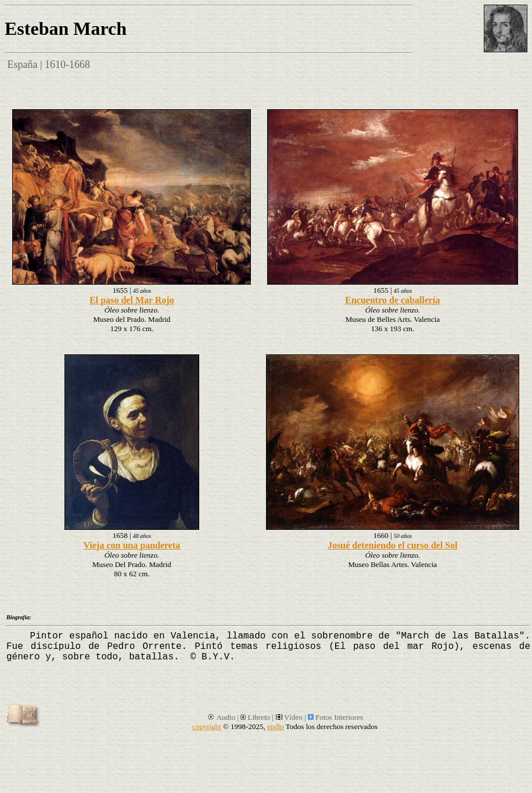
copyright (207, 726)
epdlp (276, 726)
